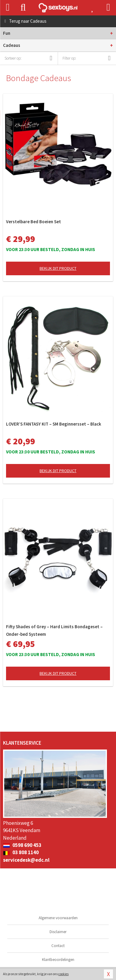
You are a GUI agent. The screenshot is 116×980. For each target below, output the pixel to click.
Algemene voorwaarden (58, 918)
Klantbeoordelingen (58, 960)
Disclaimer (58, 932)
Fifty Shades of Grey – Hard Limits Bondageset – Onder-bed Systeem (54, 630)
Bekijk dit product (58, 268)
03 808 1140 (21, 852)
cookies (63, 974)
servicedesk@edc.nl (26, 860)
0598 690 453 (22, 845)
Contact (58, 946)
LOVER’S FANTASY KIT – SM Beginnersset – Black (54, 424)
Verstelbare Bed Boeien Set (34, 222)
